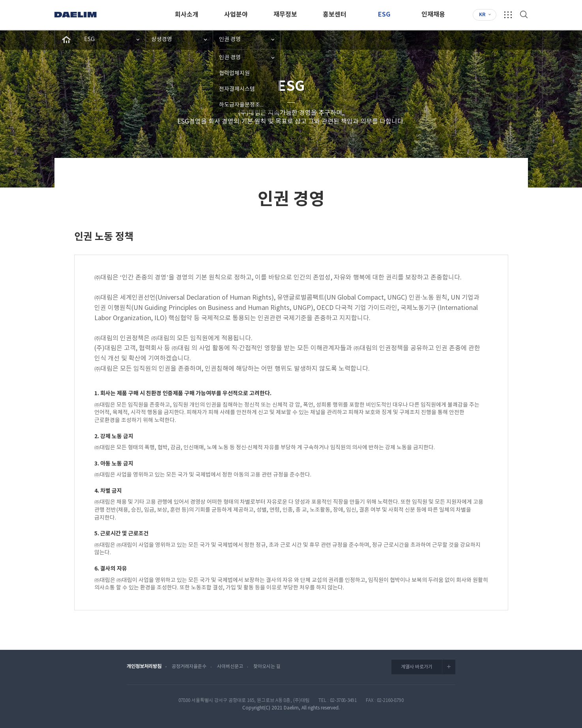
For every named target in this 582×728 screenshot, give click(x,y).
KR (482, 15)
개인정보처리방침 (144, 667)
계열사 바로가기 (428, 667)
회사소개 (187, 15)
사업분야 (236, 15)
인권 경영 (230, 39)
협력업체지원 (234, 73)
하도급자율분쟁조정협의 (247, 105)
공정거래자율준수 (189, 667)
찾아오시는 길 (267, 667)
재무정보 (285, 15)
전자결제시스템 (237, 89)
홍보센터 (335, 15)
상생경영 (162, 39)
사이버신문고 (230, 667)
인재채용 (433, 15)
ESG (384, 15)
